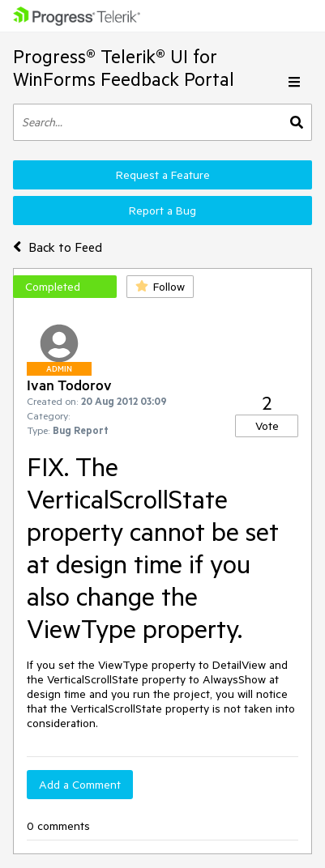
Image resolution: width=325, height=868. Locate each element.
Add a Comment (80, 785)
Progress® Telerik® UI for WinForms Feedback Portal (124, 68)
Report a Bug (162, 211)
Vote (267, 426)
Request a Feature (163, 175)
